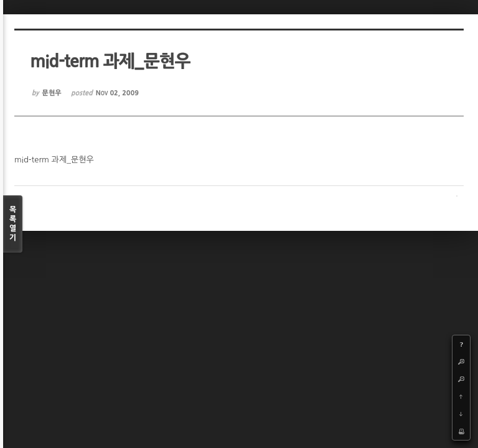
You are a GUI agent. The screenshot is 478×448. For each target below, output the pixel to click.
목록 (13, 224)
